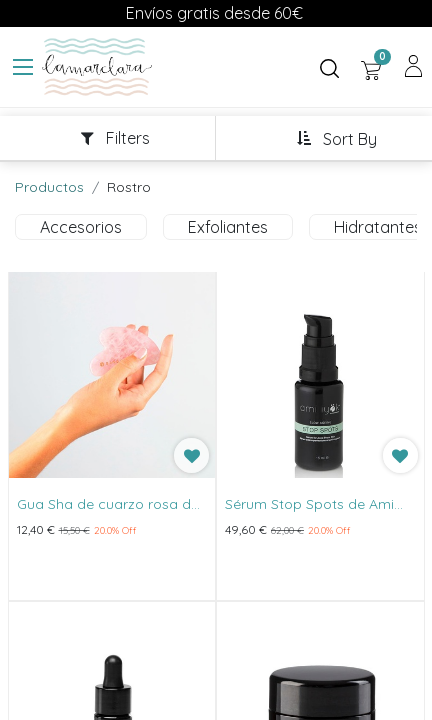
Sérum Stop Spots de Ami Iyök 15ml (309, 505)
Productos (49, 187)
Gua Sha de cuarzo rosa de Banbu (108, 505)
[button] (336, 138)
